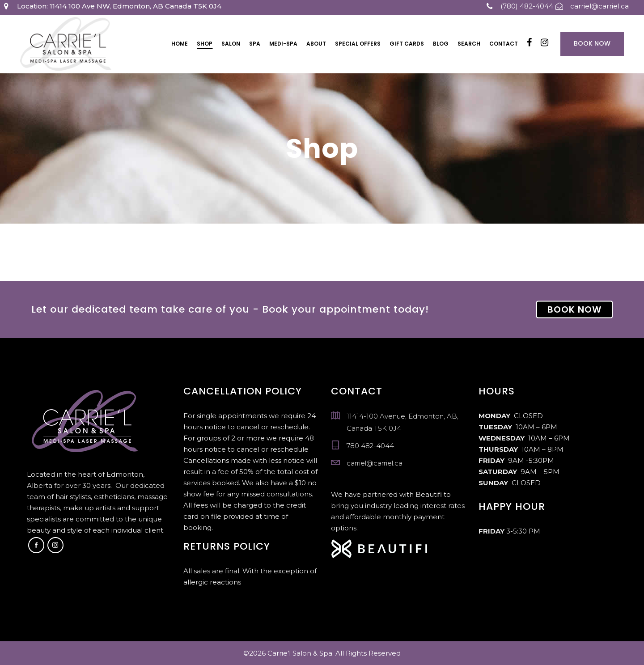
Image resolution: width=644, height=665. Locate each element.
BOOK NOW (574, 309)
